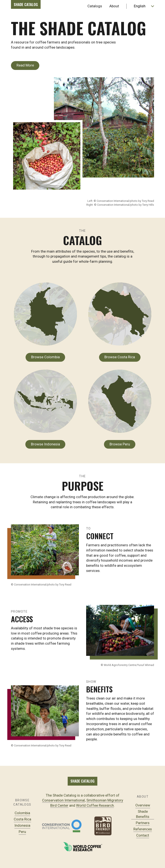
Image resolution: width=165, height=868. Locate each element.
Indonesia (22, 825)
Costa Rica (22, 819)
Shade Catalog (26, 4)
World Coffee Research (95, 805)
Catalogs (95, 6)
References (143, 829)
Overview (143, 805)
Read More (25, 65)
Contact (143, 835)
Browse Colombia (45, 357)
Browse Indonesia (45, 444)
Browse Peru (120, 444)
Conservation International (63, 800)
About (114, 6)
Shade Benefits (143, 814)
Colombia (22, 813)
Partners (143, 823)
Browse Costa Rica (120, 357)
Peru (22, 832)
